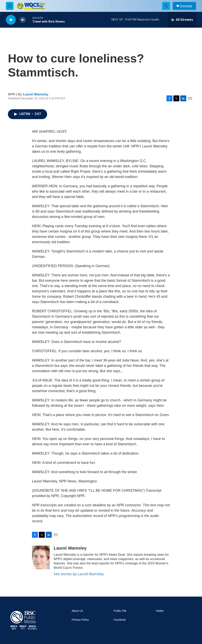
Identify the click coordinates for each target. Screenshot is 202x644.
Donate (186, 6)
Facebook (120, 620)
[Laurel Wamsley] (41, 557)
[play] (11, 20)
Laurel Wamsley (36, 94)
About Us (77, 611)
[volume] (23, 20)
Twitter (160, 611)
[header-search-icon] (166, 6)
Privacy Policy (80, 620)
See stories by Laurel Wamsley (79, 574)
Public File (120, 611)
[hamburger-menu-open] (10, 6)
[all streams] (182, 20)
